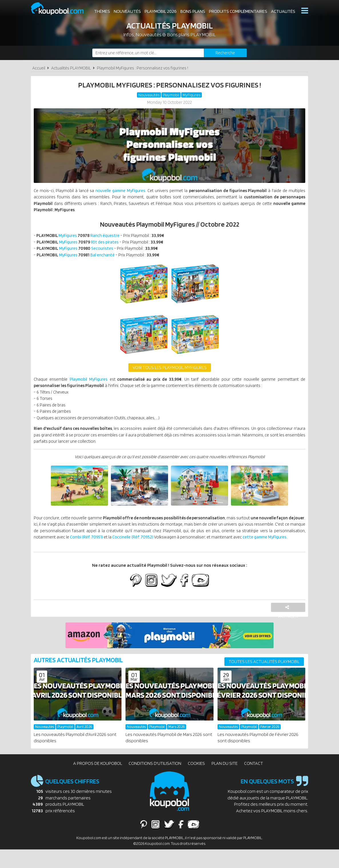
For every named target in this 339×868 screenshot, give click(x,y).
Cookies (196, 782)
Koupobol (61, 9)
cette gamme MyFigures (91, 555)
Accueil (39, 68)
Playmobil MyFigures (90, 384)
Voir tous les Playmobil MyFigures (170, 372)
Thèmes (102, 11)
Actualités (283, 11)
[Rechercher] (225, 53)
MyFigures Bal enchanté (77, 259)
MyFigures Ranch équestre (80, 238)
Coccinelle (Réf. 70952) (218, 548)
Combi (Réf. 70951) (165, 548)
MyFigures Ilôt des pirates (80, 245)
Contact (254, 782)
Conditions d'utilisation (155, 782)
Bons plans (193, 11)
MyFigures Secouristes (77, 252)
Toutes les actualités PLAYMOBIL (264, 680)
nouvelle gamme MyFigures (126, 192)
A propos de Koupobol (98, 782)
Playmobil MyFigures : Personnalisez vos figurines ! (142, 68)
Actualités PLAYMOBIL (71, 68)
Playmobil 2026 (161, 11)
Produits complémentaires (238, 11)
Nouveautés (127, 11)
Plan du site (225, 782)
